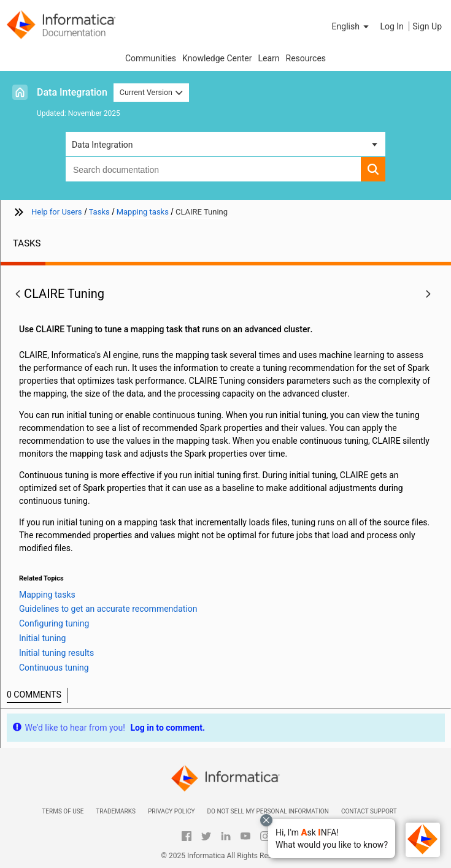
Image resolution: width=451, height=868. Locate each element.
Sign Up (427, 26)
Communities (151, 58)
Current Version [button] (152, 92)
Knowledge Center (217, 58)
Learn (268, 58)
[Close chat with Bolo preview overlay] (266, 820)
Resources (306, 58)
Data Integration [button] (102, 145)
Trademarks (116, 811)
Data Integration (72, 92)
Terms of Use (63, 811)
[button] (332, 839)
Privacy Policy (171, 811)
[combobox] (213, 169)
